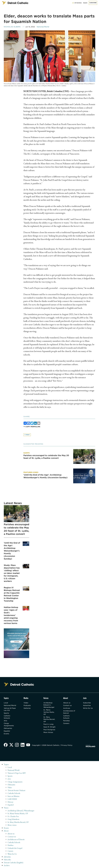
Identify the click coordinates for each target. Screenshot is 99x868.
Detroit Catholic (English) (13, 862)
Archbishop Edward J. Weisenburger (49, 705)
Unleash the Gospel (15, 848)
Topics (6, 765)
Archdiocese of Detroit (69, 712)
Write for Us (88, 708)
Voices (6, 808)
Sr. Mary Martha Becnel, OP (49, 720)
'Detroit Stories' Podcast (16, 791)
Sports (6, 713)
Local (6, 703)
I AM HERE (12, 799)
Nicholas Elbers (12, 27)
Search (85, 3)
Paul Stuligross (49, 730)
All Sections (77, 3)
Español (7, 732)
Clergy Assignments (9, 725)
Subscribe (93, 3)
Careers (66, 724)
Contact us (68, 706)
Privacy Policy (67, 746)
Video (26, 703)
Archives (67, 708)
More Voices (48, 733)
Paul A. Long (49, 725)
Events (6, 734)
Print (27, 435)
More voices (12, 825)
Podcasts (27, 706)
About (6, 831)
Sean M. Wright (50, 728)
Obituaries (8, 729)
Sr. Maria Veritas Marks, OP (49, 712)
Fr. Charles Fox (13, 816)
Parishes (67, 721)
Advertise (87, 706)
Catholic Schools (7, 717)
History (10, 802)
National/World (43, 27)
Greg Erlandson (13, 819)
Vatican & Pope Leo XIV (10, 710)
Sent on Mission (13, 796)
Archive (7, 865)
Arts (5, 721)
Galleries (27, 708)
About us (67, 703)
